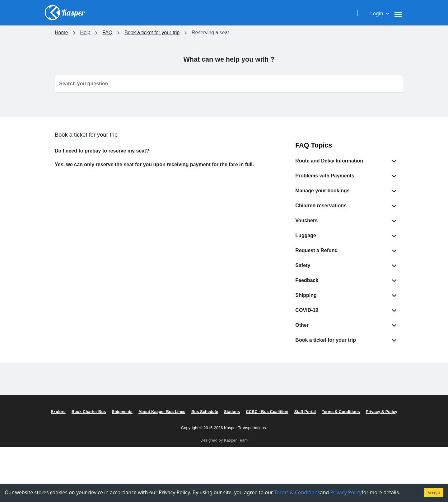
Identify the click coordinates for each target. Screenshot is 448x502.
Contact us (365, 422)
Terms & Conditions (300, 472)
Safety (136, 452)
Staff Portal (291, 452)
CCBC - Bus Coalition (303, 442)
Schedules (66, 462)
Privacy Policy (294, 462)
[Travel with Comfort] (243, 12)
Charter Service (72, 442)
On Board (140, 422)
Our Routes (68, 452)
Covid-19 (139, 442)
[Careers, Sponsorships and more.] (273, 12)
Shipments (67, 472)
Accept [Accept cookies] (434, 493)
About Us (289, 422)
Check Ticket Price (75, 432)
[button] (347, 161)
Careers (288, 432)
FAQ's (360, 432)
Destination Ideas (74, 422)
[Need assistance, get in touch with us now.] (302, 12)
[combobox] (229, 84)
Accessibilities (145, 432)
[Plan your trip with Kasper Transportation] (209, 12)
